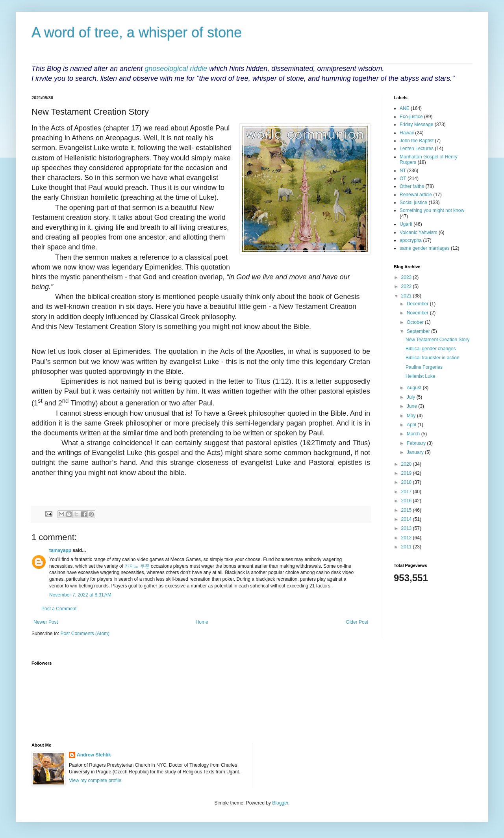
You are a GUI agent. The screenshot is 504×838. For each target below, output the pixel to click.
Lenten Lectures (417, 149)
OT (403, 178)
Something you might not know (432, 210)
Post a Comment (59, 609)
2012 (407, 538)
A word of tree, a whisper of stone (137, 33)
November (418, 313)
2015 (407, 510)
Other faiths (412, 186)
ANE (405, 108)
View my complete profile (95, 780)
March (414, 434)
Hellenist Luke (420, 376)
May (412, 416)
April (412, 425)
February (417, 443)
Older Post (357, 622)
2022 (407, 286)
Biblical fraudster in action (433, 358)
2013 (407, 528)
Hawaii (407, 133)
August (415, 388)
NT (403, 171)
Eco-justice (411, 117)
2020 (407, 464)
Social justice (413, 203)
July (412, 397)
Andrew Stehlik (94, 755)
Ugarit (406, 224)
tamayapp (60, 550)
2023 (407, 277)
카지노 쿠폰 (137, 566)
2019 (407, 473)
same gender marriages (425, 248)
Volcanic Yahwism (419, 232)
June (412, 406)
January (416, 452)
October (416, 322)
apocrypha (411, 240)
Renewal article (416, 195)
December (418, 304)
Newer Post (46, 622)
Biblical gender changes (431, 349)
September (419, 331)
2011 (407, 547)
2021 (407, 296)
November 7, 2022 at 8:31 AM (80, 595)
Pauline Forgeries (424, 367)
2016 (407, 501)
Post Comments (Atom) (85, 634)
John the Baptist (417, 141)
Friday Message (416, 124)
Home (202, 622)
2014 (407, 519)
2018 (407, 482)
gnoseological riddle (176, 69)
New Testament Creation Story (438, 340)
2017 (407, 492)
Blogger (280, 803)
